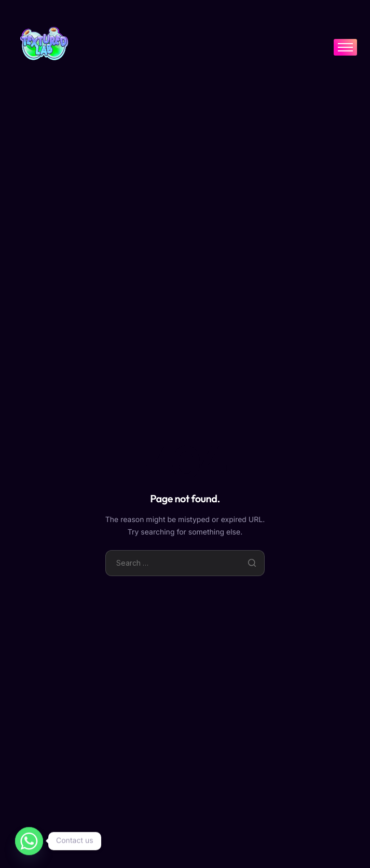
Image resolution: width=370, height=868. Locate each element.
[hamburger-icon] (345, 47)
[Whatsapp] (29, 841)
